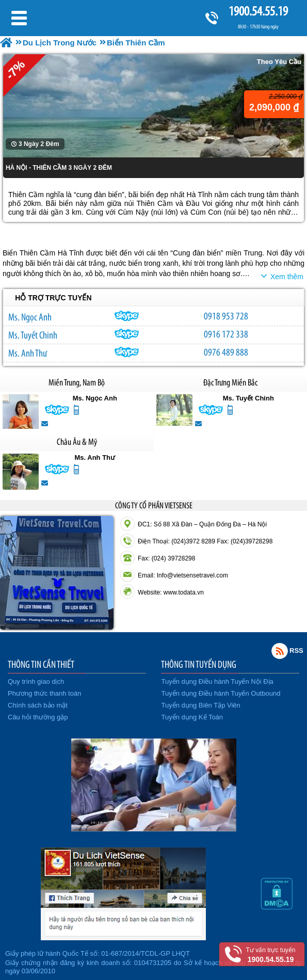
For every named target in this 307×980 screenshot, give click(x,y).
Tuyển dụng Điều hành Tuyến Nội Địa (217, 681)
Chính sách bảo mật (38, 705)
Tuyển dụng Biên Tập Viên (201, 705)
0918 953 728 (226, 316)
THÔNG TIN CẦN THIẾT (41, 664)
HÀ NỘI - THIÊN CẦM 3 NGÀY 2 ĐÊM (59, 168)
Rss (280, 651)
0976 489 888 (226, 352)
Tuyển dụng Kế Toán (192, 717)
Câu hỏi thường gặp (38, 717)
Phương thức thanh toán (44, 693)
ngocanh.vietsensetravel (127, 316)
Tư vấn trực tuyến (271, 955)
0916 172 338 (226, 334)
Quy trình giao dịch (36, 681)
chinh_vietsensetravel (127, 334)
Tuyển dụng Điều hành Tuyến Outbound (221, 693)
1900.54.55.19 (258, 11)
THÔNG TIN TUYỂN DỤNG (199, 664)
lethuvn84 (127, 352)
